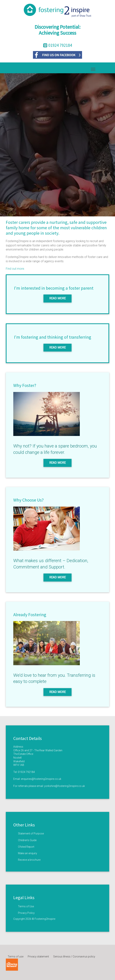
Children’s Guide (27, 840)
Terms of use (16, 957)
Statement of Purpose (31, 834)
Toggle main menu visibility (93, 69)
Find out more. (15, 269)
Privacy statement (38, 957)
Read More (57, 298)
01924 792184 (26, 772)
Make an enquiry (28, 853)
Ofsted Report (26, 847)
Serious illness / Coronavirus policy (74, 957)
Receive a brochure (29, 860)
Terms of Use (26, 906)
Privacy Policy (26, 913)
